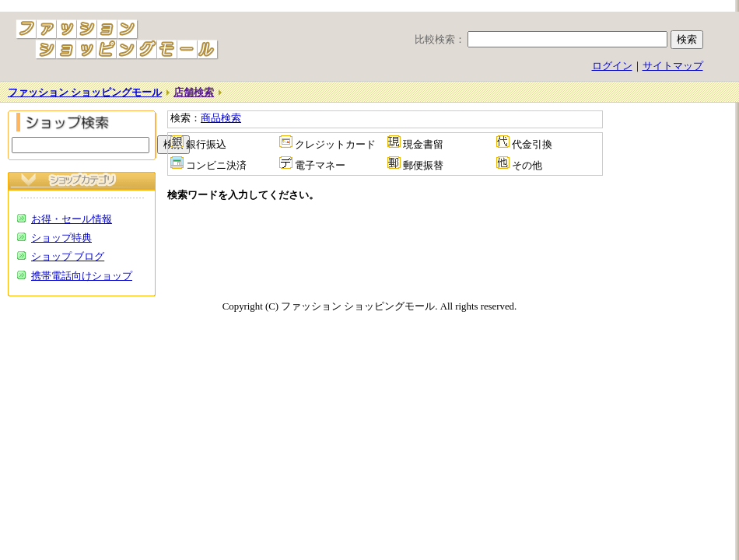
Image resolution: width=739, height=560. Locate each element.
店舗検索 (194, 93)
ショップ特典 (61, 238)
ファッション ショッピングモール (85, 93)
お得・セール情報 (72, 219)
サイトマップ (673, 66)
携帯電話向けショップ (82, 276)
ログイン (612, 66)
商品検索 (221, 118)
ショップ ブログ (68, 257)
